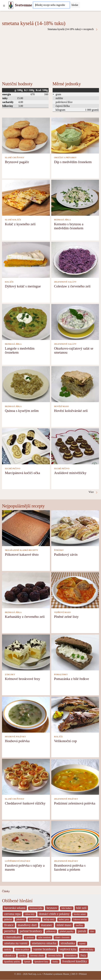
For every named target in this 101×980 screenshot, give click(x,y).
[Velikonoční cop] (75, 714)
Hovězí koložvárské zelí (71, 411)
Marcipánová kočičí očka (22, 473)
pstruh (82, 931)
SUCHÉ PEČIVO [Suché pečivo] (12, 468)
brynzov (52, 908)
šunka (55, 962)
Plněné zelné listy (66, 617)
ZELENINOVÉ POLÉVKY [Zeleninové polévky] (66, 799)
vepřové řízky (87, 950)
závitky (22, 956)
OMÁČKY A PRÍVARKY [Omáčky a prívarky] (65, 158)
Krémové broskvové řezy (22, 679)
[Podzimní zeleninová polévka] (75, 776)
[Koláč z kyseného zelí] (26, 197)
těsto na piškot (22, 950)
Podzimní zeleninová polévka (75, 803)
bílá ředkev (67, 908)
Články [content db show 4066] (6, 891)
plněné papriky (67, 931)
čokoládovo (71, 956)
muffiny (79, 925)
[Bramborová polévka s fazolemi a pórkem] (75, 839)
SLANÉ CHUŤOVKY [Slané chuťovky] (15, 158)
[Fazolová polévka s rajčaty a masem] (26, 839)
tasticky (8, 950)
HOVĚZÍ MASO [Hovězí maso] (61, 406)
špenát (27, 962)
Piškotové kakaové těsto (22, 554)
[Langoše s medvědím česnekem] (26, 322)
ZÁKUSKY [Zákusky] (10, 674)
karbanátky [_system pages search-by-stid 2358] (34, 919)
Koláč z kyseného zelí (20, 224)
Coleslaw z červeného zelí (72, 286)
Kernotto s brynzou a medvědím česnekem (69, 226)
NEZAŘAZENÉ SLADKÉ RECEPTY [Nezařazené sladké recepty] (21, 550)
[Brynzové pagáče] (26, 135)
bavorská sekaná (15, 908)
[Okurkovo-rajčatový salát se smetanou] (75, 322)
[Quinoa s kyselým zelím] (26, 384)
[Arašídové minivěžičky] (75, 446)
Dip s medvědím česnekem (73, 162)
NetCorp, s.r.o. (35, 974)
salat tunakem (44, 937)
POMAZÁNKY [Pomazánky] (61, 674)
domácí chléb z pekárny (54, 914)
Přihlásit (83, 974)
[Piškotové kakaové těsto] (26, 528)
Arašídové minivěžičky (70, 473)
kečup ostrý (49, 919)
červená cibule (37, 956)
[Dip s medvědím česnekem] (75, 135)
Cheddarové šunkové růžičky (25, 803)
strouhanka (68, 943)
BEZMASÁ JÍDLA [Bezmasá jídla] (62, 220)
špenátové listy (41, 962)
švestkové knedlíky (75, 961)
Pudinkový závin (66, 554)
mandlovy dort (27, 925)
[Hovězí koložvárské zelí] (75, 384)
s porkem (30, 937)
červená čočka (55, 956)
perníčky (10, 931)
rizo (92, 931)
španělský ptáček (12, 962)
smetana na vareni (16, 943)
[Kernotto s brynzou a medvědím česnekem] (75, 197)
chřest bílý (30, 914)
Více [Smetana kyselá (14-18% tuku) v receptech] (93, 492)
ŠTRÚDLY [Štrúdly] (59, 550)
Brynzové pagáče (17, 162)
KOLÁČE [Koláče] (9, 282)
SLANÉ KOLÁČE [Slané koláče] (13, 220)
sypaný (82, 943)
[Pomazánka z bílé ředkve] (75, 652)
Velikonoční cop (65, 741)
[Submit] (75, 5)
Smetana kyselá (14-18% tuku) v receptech (73, 29)
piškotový (51, 931)
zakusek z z (9, 956)
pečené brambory (31, 931)
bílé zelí (81, 908)
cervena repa (12, 914)
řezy (83, 955)
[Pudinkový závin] (75, 528)
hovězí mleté (80, 914)
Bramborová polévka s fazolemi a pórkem (70, 867)
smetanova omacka (44, 943)
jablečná (8, 919)
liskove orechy (80, 919)
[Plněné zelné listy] (75, 590)
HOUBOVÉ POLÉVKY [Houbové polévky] (15, 737)
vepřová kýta (68, 949)
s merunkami (13, 937)
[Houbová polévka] (26, 714)
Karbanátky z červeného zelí (25, 617)
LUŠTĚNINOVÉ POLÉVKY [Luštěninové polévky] (18, 861)
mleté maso (64, 925)
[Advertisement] (50, 56)
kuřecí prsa (64, 919)
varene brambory (44, 949)
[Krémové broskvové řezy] (26, 652)
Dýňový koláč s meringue (23, 286)
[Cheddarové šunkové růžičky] (26, 776)
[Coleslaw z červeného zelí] (75, 260)
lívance (9, 925)
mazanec (47, 925)
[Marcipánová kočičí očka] (26, 446)
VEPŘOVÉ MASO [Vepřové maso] (62, 612)
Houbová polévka (17, 741)
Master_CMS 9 (70, 974)
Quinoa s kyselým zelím (22, 411)
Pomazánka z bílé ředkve (72, 679)
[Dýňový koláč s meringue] (26, 260)
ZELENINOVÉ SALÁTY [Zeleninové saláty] (65, 282)
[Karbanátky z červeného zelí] (26, 590)
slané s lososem (62, 937)
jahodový (21, 919)
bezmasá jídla (36, 908)
